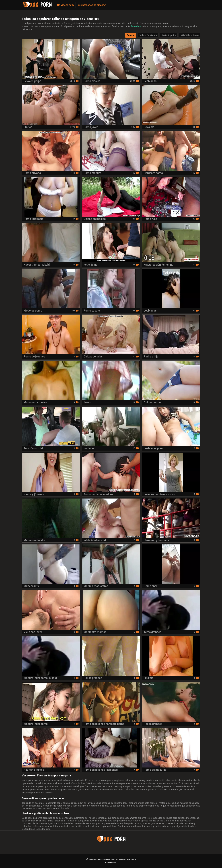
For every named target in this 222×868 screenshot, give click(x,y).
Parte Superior (169, 35)
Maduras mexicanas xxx (99, 859)
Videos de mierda (148, 35)
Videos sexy (66, 5)
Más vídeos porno (190, 35)
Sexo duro (136, 26)
